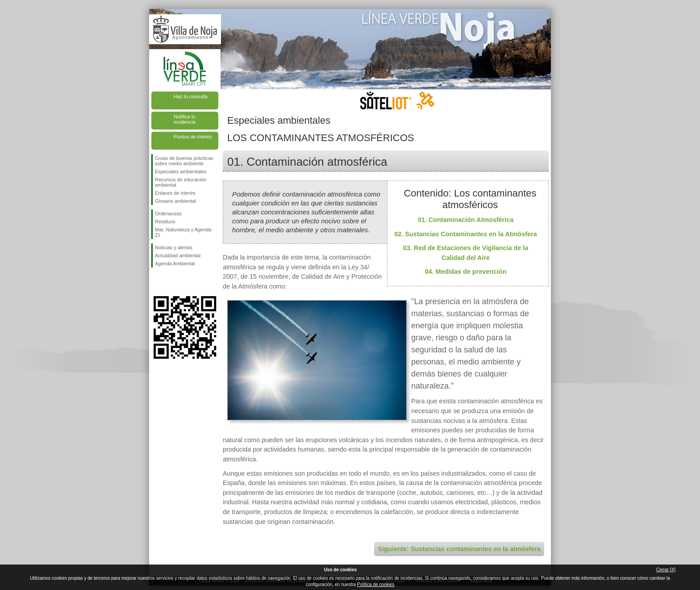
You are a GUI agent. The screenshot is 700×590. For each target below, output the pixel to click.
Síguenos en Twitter (171, 282)
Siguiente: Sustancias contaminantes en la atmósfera (459, 549)
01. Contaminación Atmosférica (466, 220)
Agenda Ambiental (175, 264)
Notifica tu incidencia (185, 119)
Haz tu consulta (191, 96)
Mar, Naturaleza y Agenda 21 (183, 232)
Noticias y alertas (174, 247)
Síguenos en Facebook (157, 282)
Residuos (165, 222)
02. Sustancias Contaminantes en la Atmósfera (465, 234)
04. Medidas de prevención (465, 272)
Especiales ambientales (181, 172)
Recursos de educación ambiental (181, 182)
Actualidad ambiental (178, 255)
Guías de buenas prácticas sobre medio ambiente (184, 161)
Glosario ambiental (175, 201)
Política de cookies (376, 584)
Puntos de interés (193, 137)
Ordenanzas (168, 213)
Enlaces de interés (175, 193)
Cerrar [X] (666, 570)
